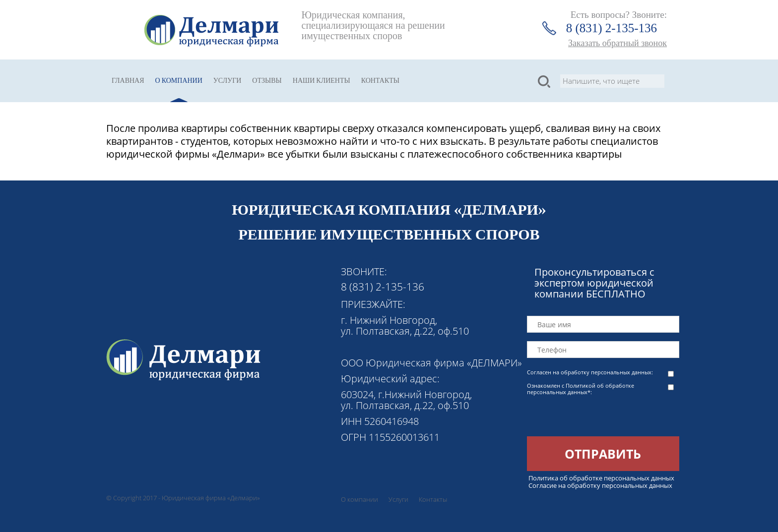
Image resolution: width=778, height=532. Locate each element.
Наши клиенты (322, 81)
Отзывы (267, 81)
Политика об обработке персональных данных (601, 478)
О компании (179, 81)
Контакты (380, 81)
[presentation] (602, 417)
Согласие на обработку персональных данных (600, 485)
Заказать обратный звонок (617, 43)
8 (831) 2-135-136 (612, 28)
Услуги (227, 81)
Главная (128, 81)
